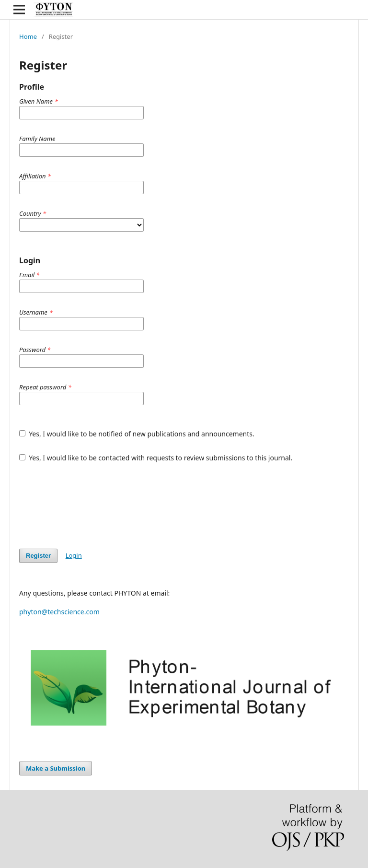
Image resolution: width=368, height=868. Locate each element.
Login (74, 555)
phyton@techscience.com (59, 612)
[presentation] (92, 505)
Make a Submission (56, 768)
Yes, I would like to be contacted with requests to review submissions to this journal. (156, 458)
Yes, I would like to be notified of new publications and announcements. (137, 434)
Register (38, 556)
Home (28, 36)
